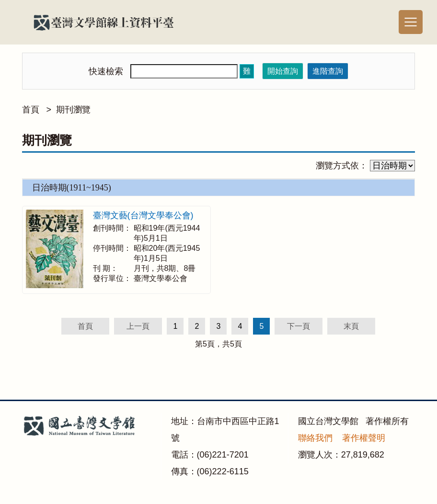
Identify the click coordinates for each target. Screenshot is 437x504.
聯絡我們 (315, 438)
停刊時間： (112, 248)
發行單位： (112, 278)
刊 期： (105, 268)
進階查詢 (328, 71)
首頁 (31, 110)
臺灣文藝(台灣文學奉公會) (143, 215)
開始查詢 (283, 71)
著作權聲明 (364, 438)
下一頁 (299, 326)
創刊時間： (112, 228)
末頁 (351, 326)
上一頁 (138, 326)
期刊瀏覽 (73, 110)
